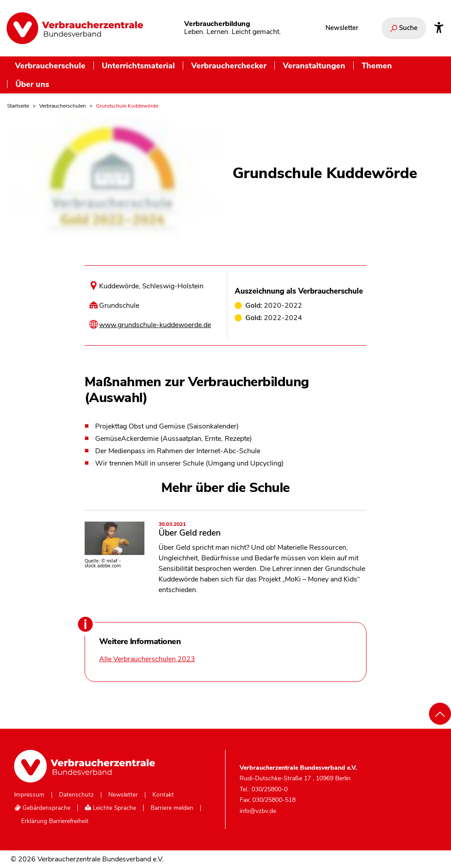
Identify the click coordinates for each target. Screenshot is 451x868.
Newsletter (342, 28)
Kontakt (163, 795)
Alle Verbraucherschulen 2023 (147, 659)
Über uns (32, 84)
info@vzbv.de (258, 811)
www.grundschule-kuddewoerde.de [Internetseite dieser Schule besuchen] (155, 325)
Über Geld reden (262, 530)
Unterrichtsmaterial (138, 65)
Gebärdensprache (42, 808)
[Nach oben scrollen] (440, 714)
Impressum (29, 795)
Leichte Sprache (111, 808)
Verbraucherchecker (229, 65)
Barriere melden (172, 808)
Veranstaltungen (314, 65)
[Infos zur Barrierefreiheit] (439, 28)
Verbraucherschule (50, 65)
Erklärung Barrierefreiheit (55, 821)
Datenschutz (76, 795)
